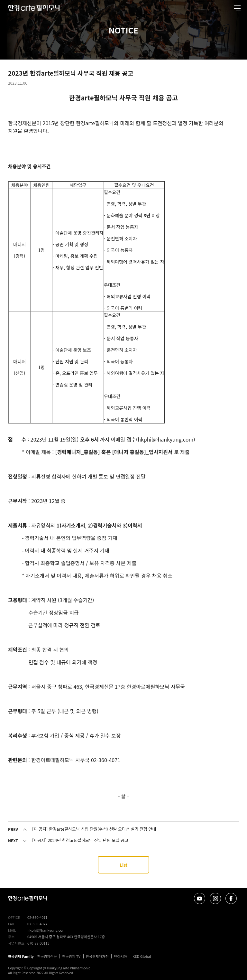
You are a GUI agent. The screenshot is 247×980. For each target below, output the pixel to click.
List (123, 865)
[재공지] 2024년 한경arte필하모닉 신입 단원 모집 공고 (80, 840)
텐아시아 (120, 956)
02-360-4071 (37, 917)
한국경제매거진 (97, 956)
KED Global (142, 956)
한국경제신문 (47, 956)
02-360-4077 (37, 924)
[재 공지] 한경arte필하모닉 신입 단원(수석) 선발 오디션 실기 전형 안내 (94, 829)
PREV (13, 829)
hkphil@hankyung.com (46, 930)
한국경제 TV (71, 956)
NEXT (13, 840)
